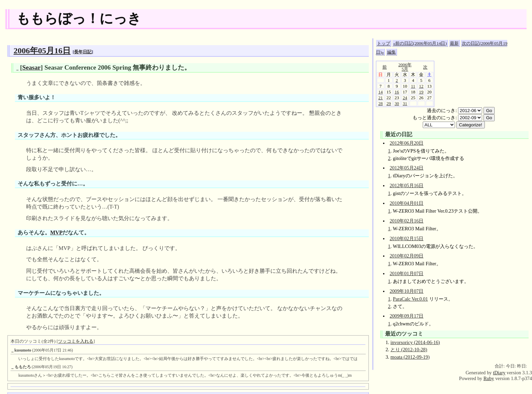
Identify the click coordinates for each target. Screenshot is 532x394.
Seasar (31, 67)
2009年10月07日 (407, 291)
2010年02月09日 (407, 256)
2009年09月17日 (407, 316)
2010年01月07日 (407, 273)
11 (413, 86)
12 (421, 86)
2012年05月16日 (407, 185)
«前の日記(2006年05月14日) (420, 43)
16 (397, 92)
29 (389, 103)
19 (421, 92)
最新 (454, 43)
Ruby (489, 378)
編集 (392, 52)
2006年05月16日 (42, 51)
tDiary (499, 373)
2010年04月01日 (407, 203)
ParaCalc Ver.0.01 (410, 299)
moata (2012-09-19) (410, 357)
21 (381, 98)
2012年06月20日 (407, 143)
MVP (56, 232)
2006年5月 (405, 67)
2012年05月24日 (407, 168)
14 (381, 92)
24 (405, 98)
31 (405, 103)
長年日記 (83, 52)
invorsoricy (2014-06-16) (415, 342)
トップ (384, 43)
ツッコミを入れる (76, 341)
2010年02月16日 (407, 221)
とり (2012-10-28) (409, 350)
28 (381, 103)
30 (397, 103)
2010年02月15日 (407, 238)
